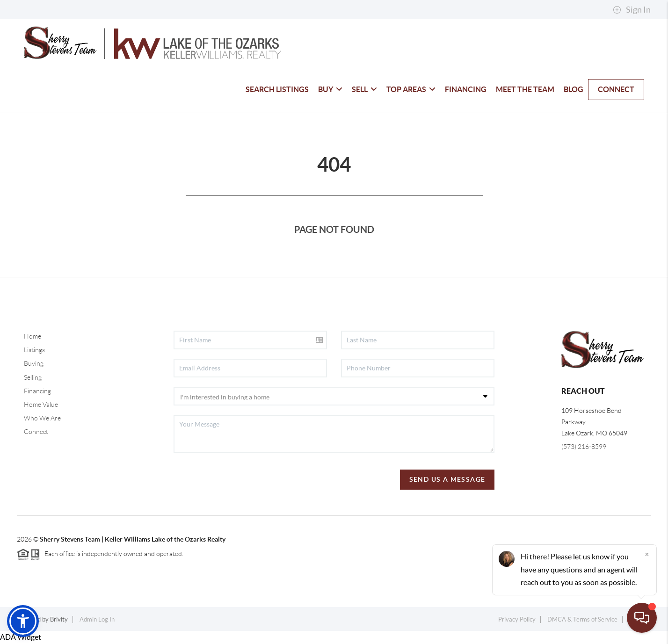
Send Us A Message (447, 479)
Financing (37, 391)
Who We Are (42, 418)
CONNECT (616, 89)
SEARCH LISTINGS (277, 89)
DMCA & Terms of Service (582, 619)
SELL (364, 89)
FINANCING (466, 89)
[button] (23, 621)
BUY (330, 89)
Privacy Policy (517, 619)
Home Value (41, 405)
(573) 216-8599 (584, 447)
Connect (36, 432)
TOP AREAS (411, 89)
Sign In (632, 10)
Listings (34, 350)
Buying (34, 363)
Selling (33, 377)
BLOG (574, 89)
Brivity (59, 619)
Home (33, 336)
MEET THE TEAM (525, 89)
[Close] (647, 554)
